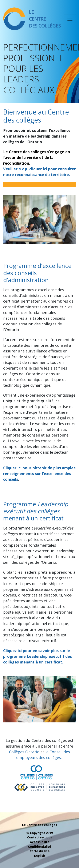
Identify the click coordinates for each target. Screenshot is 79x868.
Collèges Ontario (24, 752)
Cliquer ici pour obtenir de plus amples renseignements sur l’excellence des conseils (39, 474)
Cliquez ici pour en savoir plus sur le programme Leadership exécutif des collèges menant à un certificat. (37, 656)
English (40, 856)
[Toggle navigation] (70, 19)
